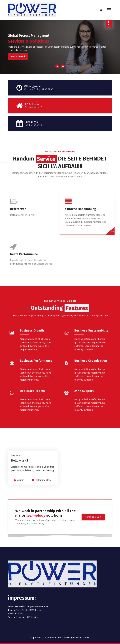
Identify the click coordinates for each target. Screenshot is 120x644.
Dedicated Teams (32, 428)
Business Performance (36, 398)
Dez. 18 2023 (17, 471)
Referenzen (18, 245)
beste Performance (24, 290)
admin (21, 496)
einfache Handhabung (80, 245)
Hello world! (19, 476)
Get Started (18, 56)
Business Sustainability (91, 368)
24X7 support (84, 428)
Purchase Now (93, 517)
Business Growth (32, 368)
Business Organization (91, 398)
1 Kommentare (44, 496)
